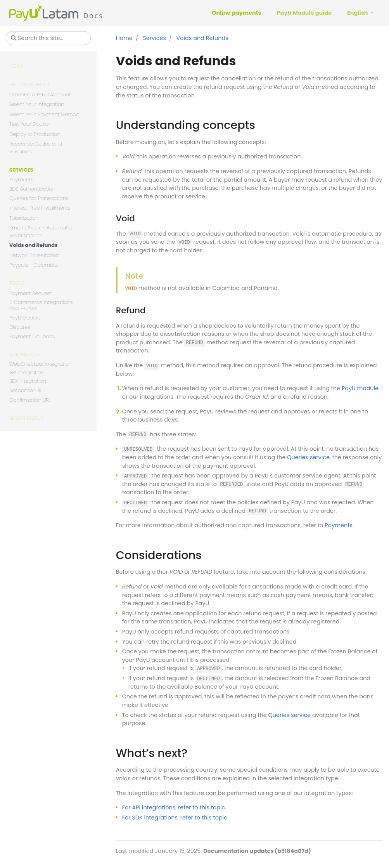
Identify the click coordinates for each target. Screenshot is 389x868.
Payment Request (31, 293)
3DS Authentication (32, 189)
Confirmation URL (30, 400)
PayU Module (25, 318)
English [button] (358, 13)
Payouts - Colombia (34, 265)
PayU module (360, 388)
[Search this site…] (48, 38)
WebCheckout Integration (41, 364)
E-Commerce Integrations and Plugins (41, 306)
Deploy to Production (35, 134)
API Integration (27, 373)
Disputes (20, 327)
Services (21, 170)
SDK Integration (28, 381)
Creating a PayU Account (40, 95)
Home (16, 66)
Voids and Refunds (33, 245)
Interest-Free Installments (40, 208)
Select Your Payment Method (44, 114)
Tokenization (24, 218)
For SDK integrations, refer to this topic (175, 818)
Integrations (25, 355)
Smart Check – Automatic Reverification (41, 232)
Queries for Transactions (39, 198)
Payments (21, 180)
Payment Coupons (32, 336)
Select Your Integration (37, 104)
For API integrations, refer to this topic (174, 807)
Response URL (26, 390)
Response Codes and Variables (36, 148)
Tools (17, 283)
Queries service (308, 457)
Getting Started (29, 84)
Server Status (26, 418)
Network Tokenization (34, 255)
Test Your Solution (30, 124)
